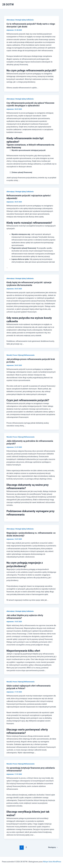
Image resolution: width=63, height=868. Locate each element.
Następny (53, 847)
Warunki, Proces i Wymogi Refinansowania (20, 355)
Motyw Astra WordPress (52, 862)
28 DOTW (8, 4)
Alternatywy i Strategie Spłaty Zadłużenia (20, 20)
